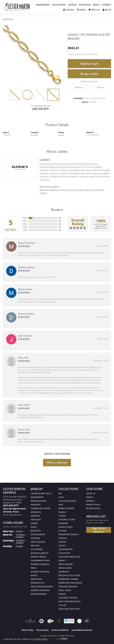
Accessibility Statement (82, 630)
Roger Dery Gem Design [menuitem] (70, 583)
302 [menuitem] (60, 493)
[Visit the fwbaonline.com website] (50, 621)
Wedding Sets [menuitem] (38, 583)
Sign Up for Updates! (99, 530)
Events (90, 497)
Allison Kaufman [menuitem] (67, 501)
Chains (81, 190)
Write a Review (57, 462)
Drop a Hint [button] (89, 74)
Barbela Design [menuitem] (66, 508)
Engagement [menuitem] (37, 497)
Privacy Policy (94, 505)
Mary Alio (23, 358)
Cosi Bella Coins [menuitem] (67, 519)
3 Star (25, 224)
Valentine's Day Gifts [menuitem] (69, 609)
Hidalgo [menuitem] (63, 538)
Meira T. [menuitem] (62, 560)
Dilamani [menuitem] (63, 523)
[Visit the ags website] (30, 621)
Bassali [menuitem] (62, 512)
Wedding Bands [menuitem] (39, 501)
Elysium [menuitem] (62, 531)
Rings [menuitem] (34, 527)
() (60, 218)
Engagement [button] (43, 5)
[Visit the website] (59, 621)
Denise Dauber (26, 314)
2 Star (25, 227)
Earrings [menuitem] (35, 516)
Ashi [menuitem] (61, 505)
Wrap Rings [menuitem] (36, 579)
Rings (74, 190)
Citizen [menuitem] (62, 516)
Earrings (89, 190)
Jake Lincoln (25, 336)
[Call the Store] (11, 505)
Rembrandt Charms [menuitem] (68, 579)
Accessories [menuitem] (37, 549)
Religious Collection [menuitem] (69, 575)
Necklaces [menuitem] (36, 519)
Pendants (65, 190)
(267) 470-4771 (41, 109)
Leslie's (61, 135)
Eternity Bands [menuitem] (38, 557)
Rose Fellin (24, 405)
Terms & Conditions (60, 630)
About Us (91, 493)
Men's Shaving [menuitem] (66, 564)
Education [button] (85, 5)
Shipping (79, 87)
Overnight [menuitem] (64, 572)
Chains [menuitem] (34, 523)
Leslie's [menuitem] (62, 546)
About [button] (96, 5)
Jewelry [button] (72, 5)
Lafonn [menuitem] (62, 542)
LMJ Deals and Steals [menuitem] (41, 493)
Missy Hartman (26, 243)
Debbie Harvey (26, 267)
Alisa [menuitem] (61, 497)
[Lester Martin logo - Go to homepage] (17, 7)
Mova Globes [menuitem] (65, 568)
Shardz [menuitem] (62, 594)
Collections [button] (59, 5)
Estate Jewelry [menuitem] (38, 534)
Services (90, 501)
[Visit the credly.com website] (79, 621)
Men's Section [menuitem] (38, 542)
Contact (106, 5)
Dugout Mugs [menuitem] (66, 527)
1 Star (25, 230)
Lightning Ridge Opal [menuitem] (69, 557)
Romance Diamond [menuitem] (68, 587)
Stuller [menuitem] (62, 605)
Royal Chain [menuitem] (65, 590)
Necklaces (55, 190)
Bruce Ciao (24, 429)
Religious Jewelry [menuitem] (40, 553)
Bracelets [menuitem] (36, 531)
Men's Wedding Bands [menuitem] (42, 587)
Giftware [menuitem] (35, 538)
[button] (69, 10)
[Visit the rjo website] (87, 621)
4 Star (25, 221)
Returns (101, 87)
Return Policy (93, 508)
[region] (34, 56)
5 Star (25, 218)
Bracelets (9, 19)
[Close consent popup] (58, 639)
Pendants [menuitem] (36, 505)
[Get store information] (13, 515)
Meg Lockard (25, 289)
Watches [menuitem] (35, 546)
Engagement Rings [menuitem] (40, 560)
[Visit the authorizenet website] (41, 621)
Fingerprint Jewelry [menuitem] (69, 534)
